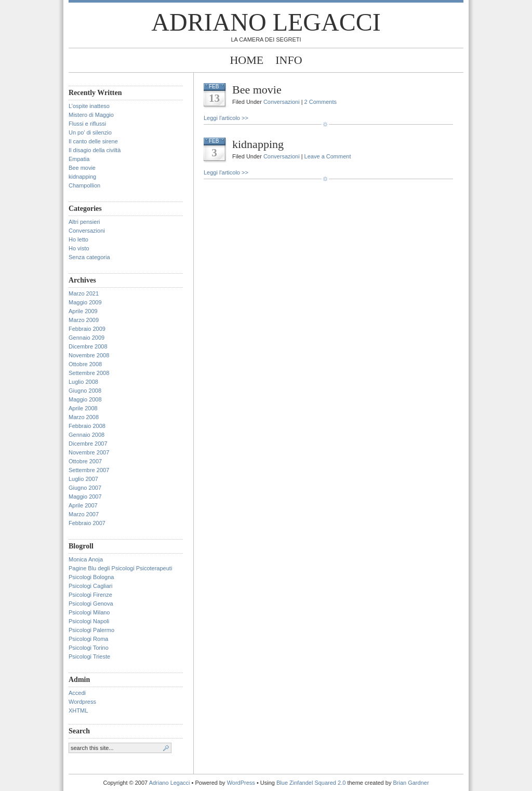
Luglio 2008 (83, 382)
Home (247, 60)
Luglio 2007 (83, 479)
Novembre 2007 (89, 452)
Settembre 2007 (89, 470)
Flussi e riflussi (87, 124)
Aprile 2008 (83, 408)
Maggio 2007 (85, 497)
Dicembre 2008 (88, 346)
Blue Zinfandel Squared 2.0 (311, 783)
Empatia (79, 159)
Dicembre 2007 (88, 444)
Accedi (77, 693)
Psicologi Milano (89, 612)
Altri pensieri (84, 222)
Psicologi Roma (88, 639)
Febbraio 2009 (87, 329)
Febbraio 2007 (87, 523)
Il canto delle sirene (93, 141)
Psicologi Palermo (91, 630)
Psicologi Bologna (91, 577)
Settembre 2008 (89, 373)
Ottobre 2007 (85, 461)
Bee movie (82, 168)
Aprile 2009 (83, 311)
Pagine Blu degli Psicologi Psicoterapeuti (120, 568)
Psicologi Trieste (89, 656)
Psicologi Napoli (89, 621)
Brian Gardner (411, 783)
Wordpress (82, 702)
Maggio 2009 (85, 302)
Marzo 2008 (84, 417)
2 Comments (321, 102)
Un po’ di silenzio (90, 132)
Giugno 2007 (85, 488)
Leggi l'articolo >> (226, 118)
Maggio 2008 (85, 399)
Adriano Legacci (266, 22)
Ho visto (79, 248)
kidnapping (82, 177)
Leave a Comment (328, 156)
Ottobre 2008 (85, 364)
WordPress (241, 783)
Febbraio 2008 (87, 426)
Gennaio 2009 (87, 338)
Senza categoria (89, 257)
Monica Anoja (86, 559)
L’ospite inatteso (89, 106)
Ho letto (78, 239)
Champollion (84, 185)
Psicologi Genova (91, 604)
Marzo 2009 (84, 320)
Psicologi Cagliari (90, 586)
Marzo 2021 (84, 293)
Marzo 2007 (84, 514)
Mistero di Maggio (91, 115)
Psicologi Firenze (90, 595)
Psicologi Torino (89, 648)
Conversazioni (87, 231)
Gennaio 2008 (87, 435)
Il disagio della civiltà (95, 150)
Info (289, 60)
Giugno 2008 (85, 391)
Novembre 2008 (89, 355)
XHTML (78, 710)
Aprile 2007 (83, 505)
